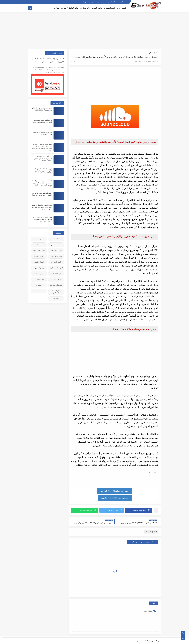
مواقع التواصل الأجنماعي (56, 292)
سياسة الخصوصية (111, 2)
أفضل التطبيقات (152, 53)
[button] (139, 510)
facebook (39, 291)
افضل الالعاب (122, 8)
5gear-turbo (140, 641)
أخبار (56, 239)
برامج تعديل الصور (56, 274)
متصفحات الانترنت (56, 285)
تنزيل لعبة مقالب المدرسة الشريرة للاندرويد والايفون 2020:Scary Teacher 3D (44, 171)
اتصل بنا (86, 2)
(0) (73, 61)
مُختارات (39, 285)
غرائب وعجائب (39, 279)
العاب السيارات (56, 262)
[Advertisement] (94, 30)
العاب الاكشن (39, 256)
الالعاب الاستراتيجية (39, 250)
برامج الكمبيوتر (97, 8)
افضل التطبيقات (110, 8)
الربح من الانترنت (56, 256)
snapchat (56, 299)
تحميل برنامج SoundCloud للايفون (115, 498)
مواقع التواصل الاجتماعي (70, 8)
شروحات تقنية (39, 274)
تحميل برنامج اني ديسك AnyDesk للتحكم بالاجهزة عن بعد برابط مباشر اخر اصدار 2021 (48, 61)
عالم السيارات (85, 8)
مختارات (56, 8)
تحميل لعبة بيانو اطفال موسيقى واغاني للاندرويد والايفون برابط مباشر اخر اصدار (42, 207)
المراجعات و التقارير (56, 268)
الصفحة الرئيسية (123, 2)
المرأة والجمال (39, 262)
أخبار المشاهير (56, 245)
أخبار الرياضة (39, 239)
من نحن (92, 2)
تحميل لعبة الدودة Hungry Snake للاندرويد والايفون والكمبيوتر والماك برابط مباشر (42, 219)
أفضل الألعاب (39, 245)
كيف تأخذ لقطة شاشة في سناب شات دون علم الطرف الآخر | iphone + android (42, 159)
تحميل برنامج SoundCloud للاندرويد (115, 491)
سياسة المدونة (100, 2)
